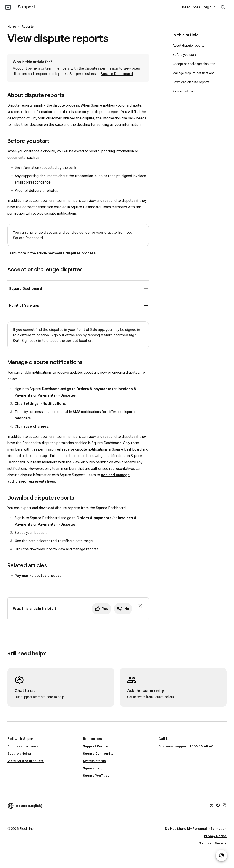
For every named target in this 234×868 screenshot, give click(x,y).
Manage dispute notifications (193, 73)
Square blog (93, 768)
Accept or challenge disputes (194, 64)
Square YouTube (96, 776)
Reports (28, 27)
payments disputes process (72, 253)
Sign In (210, 7)
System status (94, 761)
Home (12, 27)
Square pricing (19, 754)
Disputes (68, 395)
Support (27, 7)
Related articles (184, 91)
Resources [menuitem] (191, 7)
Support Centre (96, 746)
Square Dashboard (117, 74)
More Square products (25, 761)
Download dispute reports (191, 82)
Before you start (184, 55)
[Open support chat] (221, 855)
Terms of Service (213, 843)
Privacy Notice (215, 836)
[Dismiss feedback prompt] (140, 606)
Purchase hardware (23, 746)
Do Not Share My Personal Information (196, 829)
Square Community (98, 754)
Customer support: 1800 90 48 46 (186, 746)
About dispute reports (189, 46)
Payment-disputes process (38, 576)
